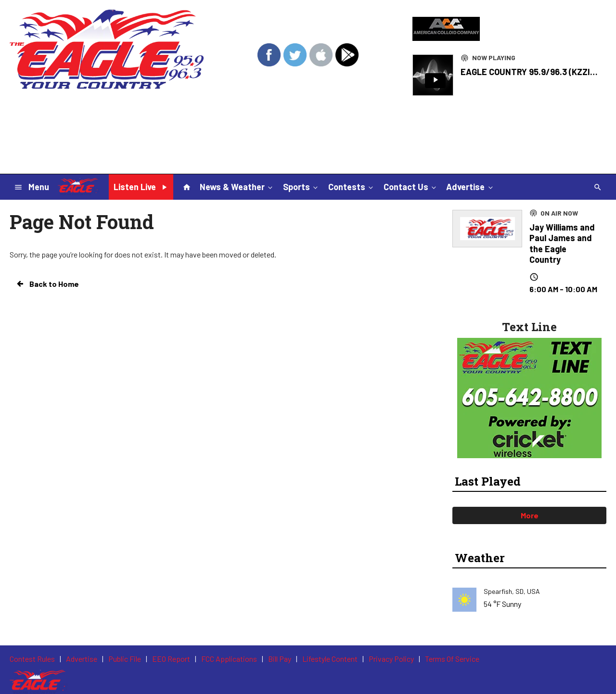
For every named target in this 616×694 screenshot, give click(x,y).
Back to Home (47, 284)
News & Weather (237, 186)
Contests (352, 186)
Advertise (470, 186)
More (530, 515)
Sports (301, 186)
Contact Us (411, 186)
